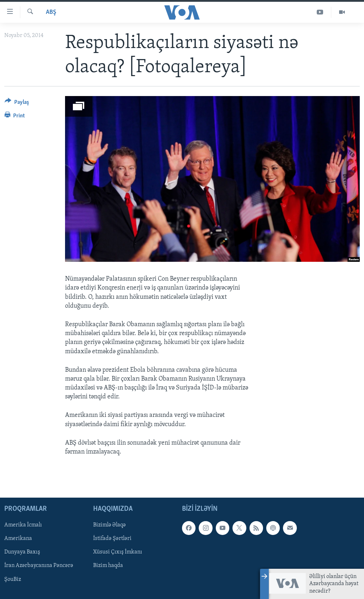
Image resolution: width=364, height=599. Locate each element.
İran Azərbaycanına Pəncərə (39, 566)
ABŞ (51, 12)
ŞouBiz (13, 579)
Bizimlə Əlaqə (109, 525)
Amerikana (18, 539)
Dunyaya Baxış (22, 552)
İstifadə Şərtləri (112, 539)
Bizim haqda (108, 566)
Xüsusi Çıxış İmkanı (118, 552)
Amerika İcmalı (23, 525)
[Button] (17, 103)
